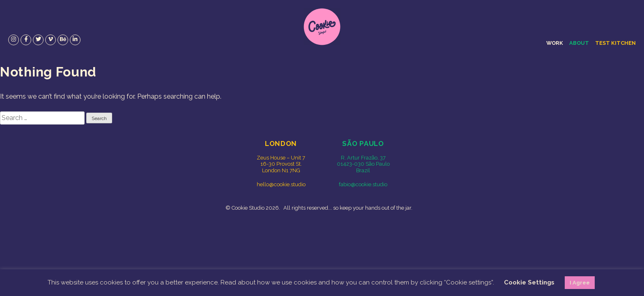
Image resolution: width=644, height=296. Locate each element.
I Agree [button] (580, 283)
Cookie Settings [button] (529, 282)
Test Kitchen (615, 43)
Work (555, 43)
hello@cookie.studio (281, 184)
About (579, 43)
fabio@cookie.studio (363, 184)
